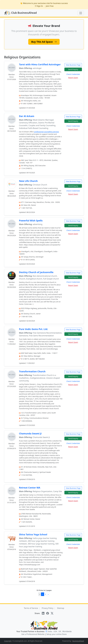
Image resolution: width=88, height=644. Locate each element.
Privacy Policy (47, 608)
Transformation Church (32, 371)
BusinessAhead (78, 641)
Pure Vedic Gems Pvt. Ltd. (33, 329)
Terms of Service (31, 608)
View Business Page (73, 65)
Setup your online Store (56, 634)
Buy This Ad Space (44, 42)
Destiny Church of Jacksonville (36, 272)
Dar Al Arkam (27, 116)
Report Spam (73, 78)
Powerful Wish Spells (31, 221)
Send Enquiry (73, 69)
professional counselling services (47, 132)
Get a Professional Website (33, 634)
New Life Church (28, 181)
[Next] (48, 594)
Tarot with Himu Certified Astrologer (40, 64)
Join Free (50, 6)
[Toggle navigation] (81, 13)
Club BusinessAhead (20, 13)
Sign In (39, 6)
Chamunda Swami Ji (30, 434)
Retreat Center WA (30, 488)
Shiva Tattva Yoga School (33, 534)
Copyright (8, 641)
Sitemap (61, 608)
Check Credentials (73, 74)
